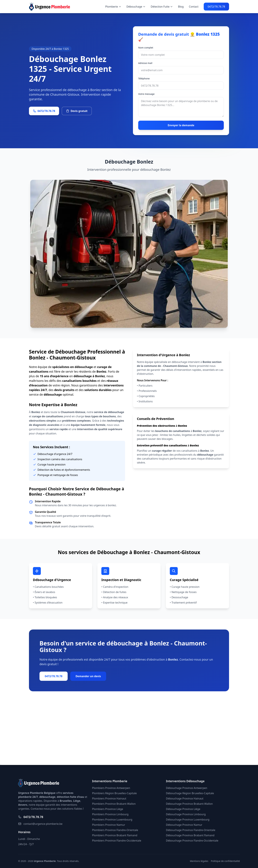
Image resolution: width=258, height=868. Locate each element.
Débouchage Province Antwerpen (187, 788)
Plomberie (113, 7)
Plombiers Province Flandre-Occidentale (116, 841)
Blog (181, 7)
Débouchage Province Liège (183, 809)
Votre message (146, 94)
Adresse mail (145, 63)
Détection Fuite (162, 7)
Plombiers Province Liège (108, 809)
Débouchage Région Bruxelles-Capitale (190, 793)
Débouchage (136, 7)
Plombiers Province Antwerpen (111, 788)
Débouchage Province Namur (184, 825)
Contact (194, 7)
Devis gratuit (77, 111)
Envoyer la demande (181, 125)
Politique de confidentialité (225, 861)
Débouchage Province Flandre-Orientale (191, 830)
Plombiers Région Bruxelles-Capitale (114, 793)
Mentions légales (199, 861)
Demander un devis (88, 676)
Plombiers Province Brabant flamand (115, 835)
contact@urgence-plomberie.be (40, 824)
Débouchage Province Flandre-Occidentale (192, 841)
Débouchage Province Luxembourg (188, 820)
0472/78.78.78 (216, 7)
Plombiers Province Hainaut (109, 798)
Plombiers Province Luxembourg (112, 820)
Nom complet (146, 48)
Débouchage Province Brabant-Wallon (189, 804)
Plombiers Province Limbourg (110, 814)
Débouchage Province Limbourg (186, 814)
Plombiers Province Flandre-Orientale (115, 830)
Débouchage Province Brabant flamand (190, 835)
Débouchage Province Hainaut (185, 798)
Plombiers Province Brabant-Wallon (114, 804)
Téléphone (144, 78)
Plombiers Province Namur (109, 825)
